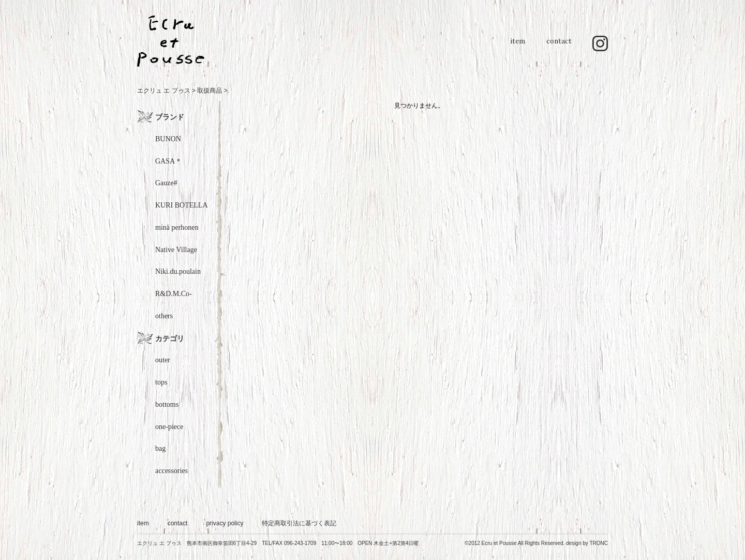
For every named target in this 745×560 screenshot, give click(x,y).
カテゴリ (170, 338)
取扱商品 (210, 91)
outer (163, 360)
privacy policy (225, 523)
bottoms (167, 404)
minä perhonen (177, 227)
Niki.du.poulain (178, 271)
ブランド (170, 117)
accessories (172, 471)
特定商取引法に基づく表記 (299, 523)
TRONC (599, 543)
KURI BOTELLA (182, 205)
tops (161, 382)
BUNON (168, 139)
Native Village (176, 250)
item (517, 46)
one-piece (169, 427)
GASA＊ (169, 161)
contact (559, 46)
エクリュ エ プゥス (164, 91)
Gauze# (166, 183)
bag (160, 448)
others (164, 316)
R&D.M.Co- (174, 294)
